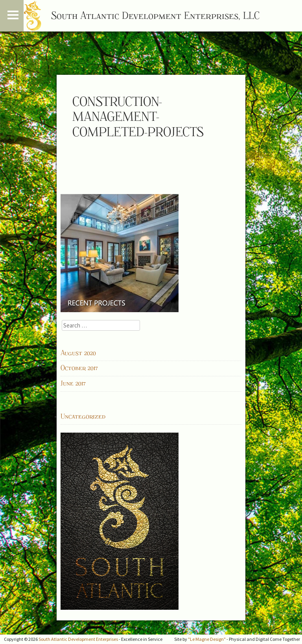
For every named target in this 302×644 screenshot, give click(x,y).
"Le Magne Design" (207, 639)
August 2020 (78, 353)
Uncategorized (83, 416)
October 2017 (79, 368)
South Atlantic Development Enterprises (78, 639)
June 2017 (73, 383)
